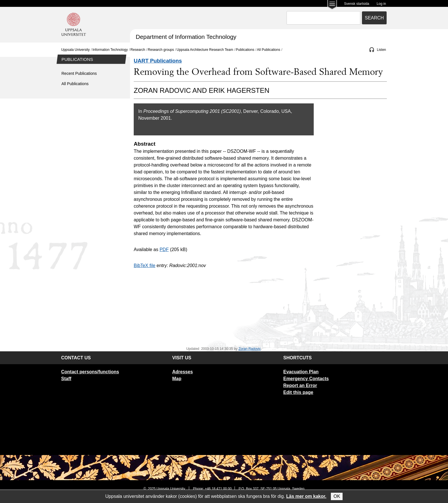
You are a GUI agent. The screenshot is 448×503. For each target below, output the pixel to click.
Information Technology (110, 50)
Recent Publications (79, 73)
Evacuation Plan (301, 372)
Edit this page (298, 392)
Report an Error (300, 385)
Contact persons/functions (90, 372)
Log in (381, 4)
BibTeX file (145, 265)
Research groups (161, 50)
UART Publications (158, 61)
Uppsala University (75, 50)
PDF (164, 250)
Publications (245, 50)
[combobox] (323, 18)
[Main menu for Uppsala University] (332, 5)
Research (138, 50)
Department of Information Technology (186, 37)
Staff (66, 379)
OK (337, 496)
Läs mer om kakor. (306, 496)
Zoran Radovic (250, 349)
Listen (381, 50)
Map (177, 379)
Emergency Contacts (306, 379)
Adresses (183, 372)
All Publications (268, 50)
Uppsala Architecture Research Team (205, 50)
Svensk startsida (357, 4)
